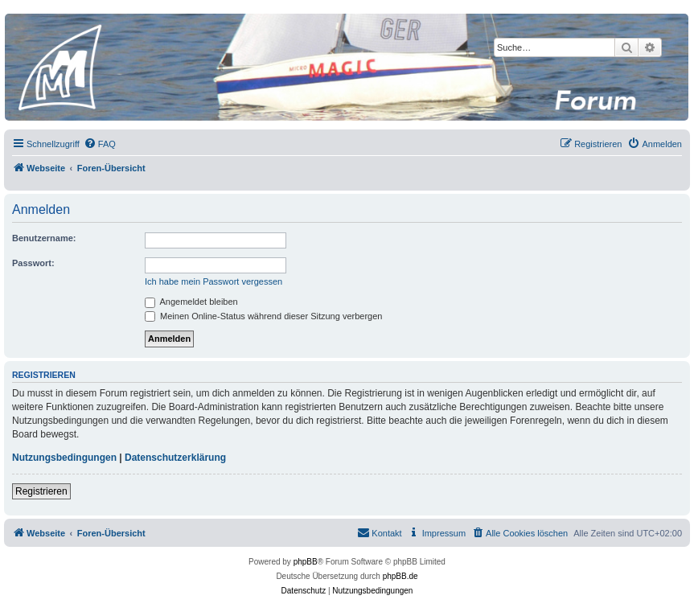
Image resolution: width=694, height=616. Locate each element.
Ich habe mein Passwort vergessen (214, 281)
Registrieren (41, 491)
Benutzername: (44, 238)
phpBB (306, 562)
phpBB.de (400, 576)
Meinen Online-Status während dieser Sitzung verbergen (263, 316)
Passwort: (33, 263)
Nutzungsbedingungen (64, 458)
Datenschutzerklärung (175, 458)
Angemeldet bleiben (191, 302)
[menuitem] (100, 144)
